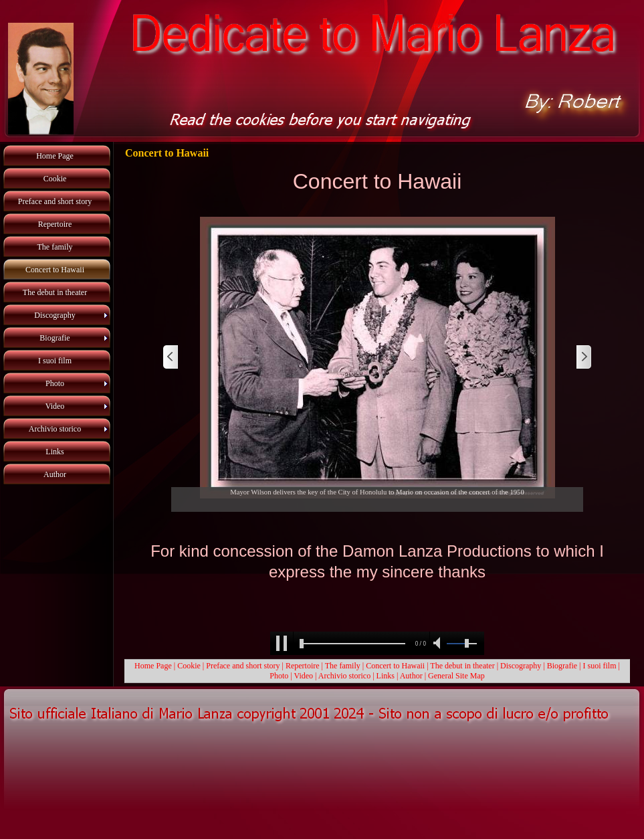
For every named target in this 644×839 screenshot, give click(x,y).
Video (303, 676)
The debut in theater (462, 666)
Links (386, 676)
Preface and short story (243, 666)
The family (343, 666)
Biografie (562, 666)
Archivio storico (344, 676)
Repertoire (304, 666)
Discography (521, 666)
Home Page (153, 666)
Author (411, 676)
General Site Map (456, 676)
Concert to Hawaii (395, 666)
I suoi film (600, 666)
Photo (279, 676)
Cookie (189, 666)
